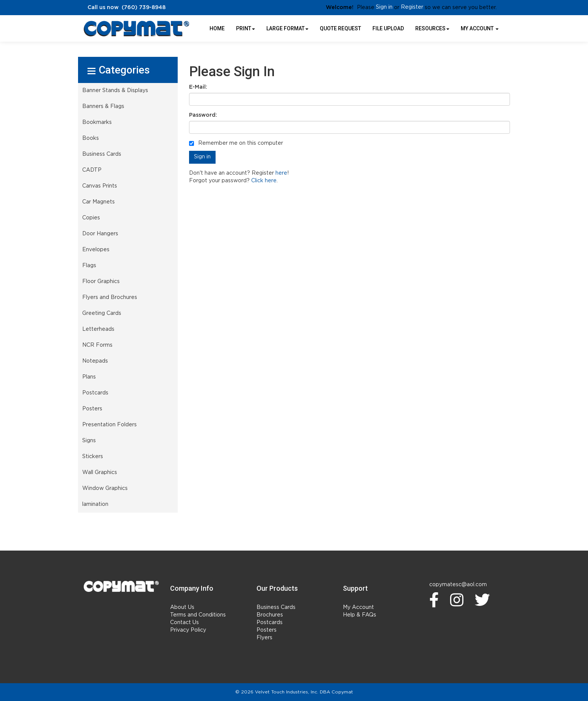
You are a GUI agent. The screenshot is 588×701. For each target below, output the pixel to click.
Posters (267, 630)
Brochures (270, 615)
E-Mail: (198, 87)
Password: (203, 115)
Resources (432, 28)
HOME (217, 28)
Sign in (384, 7)
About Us (182, 607)
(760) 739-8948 (144, 8)
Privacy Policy (188, 630)
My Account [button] (480, 28)
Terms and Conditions (198, 615)
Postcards (270, 623)
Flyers (264, 638)
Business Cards (276, 607)
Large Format (287, 28)
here (281, 173)
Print (246, 28)
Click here (264, 181)
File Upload (388, 28)
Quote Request (340, 28)
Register (412, 7)
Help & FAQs (360, 615)
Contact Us (185, 623)
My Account (358, 607)
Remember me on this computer (236, 143)
